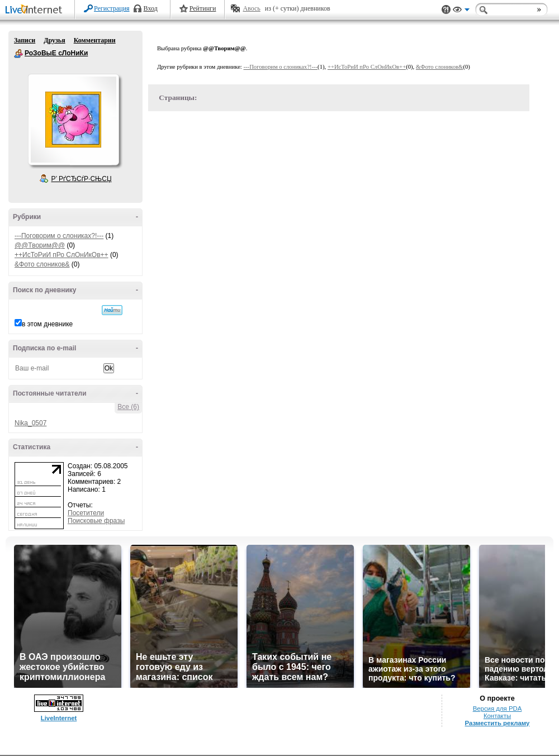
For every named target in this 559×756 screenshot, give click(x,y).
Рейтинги (203, 8)
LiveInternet (36, 10)
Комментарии (95, 40)
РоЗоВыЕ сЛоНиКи (18, 54)
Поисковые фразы (96, 521)
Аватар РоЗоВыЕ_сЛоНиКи (73, 120)
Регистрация (112, 8)
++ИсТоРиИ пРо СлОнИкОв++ (61, 255)
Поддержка (446, 10)
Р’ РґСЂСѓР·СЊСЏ (82, 179)
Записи (25, 40)
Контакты (497, 716)
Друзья (54, 40)
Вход (151, 8)
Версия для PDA (498, 709)
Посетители (86, 513)
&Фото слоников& (42, 264)
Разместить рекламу (498, 723)
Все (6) (128, 407)
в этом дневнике (47, 324)
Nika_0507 (30, 423)
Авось (251, 8)
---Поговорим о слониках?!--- (59, 236)
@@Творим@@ (40, 245)
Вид (461, 11)
